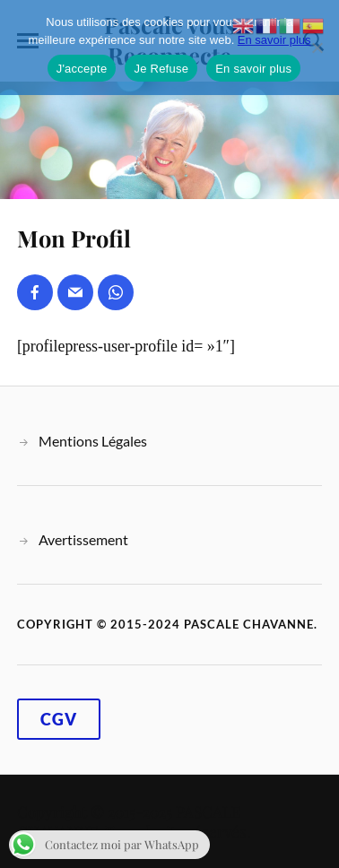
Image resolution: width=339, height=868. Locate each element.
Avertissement (83, 539)
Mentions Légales (93, 441)
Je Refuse (161, 69)
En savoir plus (274, 40)
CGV (59, 719)
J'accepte (82, 69)
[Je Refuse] (317, 48)
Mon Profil (74, 238)
